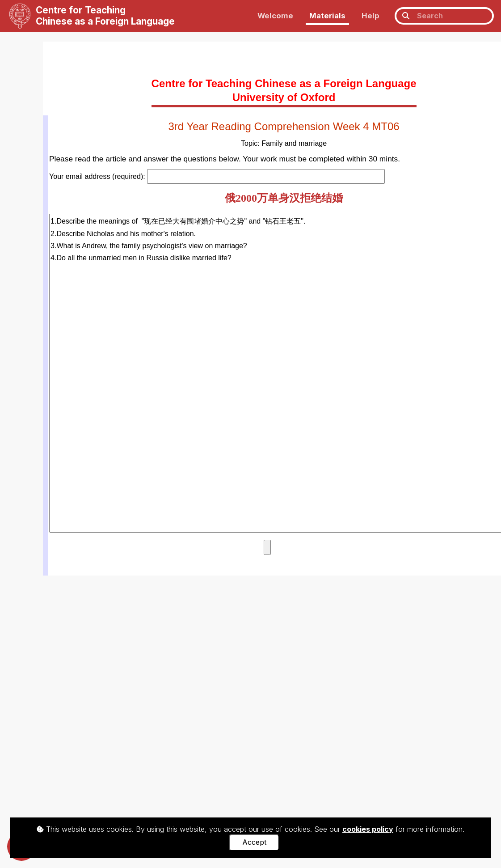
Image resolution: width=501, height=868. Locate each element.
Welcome (275, 16)
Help (370, 16)
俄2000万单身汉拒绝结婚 (284, 198)
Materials (327, 16)
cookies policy (368, 829)
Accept (254, 842)
